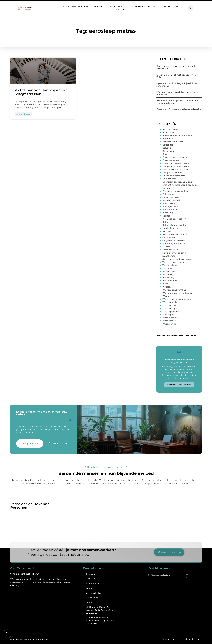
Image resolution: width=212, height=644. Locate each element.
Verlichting (168, 278)
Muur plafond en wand (175, 234)
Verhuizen (168, 274)
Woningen (168, 315)
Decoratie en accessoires (176, 169)
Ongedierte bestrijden (174, 240)
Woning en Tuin (171, 302)
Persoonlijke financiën (174, 244)
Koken (166, 222)
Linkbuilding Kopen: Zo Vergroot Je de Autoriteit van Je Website (100, 610)
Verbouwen (169, 271)
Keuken (167, 216)
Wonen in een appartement (177, 299)
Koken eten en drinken (175, 225)
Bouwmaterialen (171, 160)
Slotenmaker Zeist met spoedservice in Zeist (177, 76)
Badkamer (168, 139)
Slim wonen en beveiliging (177, 259)
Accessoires (169, 132)
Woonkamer (169, 321)
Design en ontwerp (173, 173)
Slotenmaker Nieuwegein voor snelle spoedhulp (176, 67)
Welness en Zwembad (174, 290)
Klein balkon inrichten (76, 7)
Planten (167, 247)
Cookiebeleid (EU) (190, 639)
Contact (121, 9)
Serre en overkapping (174, 253)
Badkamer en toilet (173, 142)
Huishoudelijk (170, 210)
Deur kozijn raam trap (174, 176)
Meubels (167, 231)
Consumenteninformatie (176, 163)
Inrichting (168, 213)
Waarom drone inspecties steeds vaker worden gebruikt (177, 102)
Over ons (90, 574)
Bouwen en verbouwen (175, 157)
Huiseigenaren (170, 207)
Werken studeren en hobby (177, 293)
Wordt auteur (171, 7)
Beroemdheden (94, 593)
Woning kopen (170, 308)
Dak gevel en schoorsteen (176, 166)
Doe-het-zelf (169, 179)
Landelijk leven (170, 228)
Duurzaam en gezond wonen (178, 182)
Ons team (91, 579)
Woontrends (169, 324)
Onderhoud (169, 237)
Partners (99, 7)
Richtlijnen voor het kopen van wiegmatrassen (41, 92)
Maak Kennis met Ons (144, 7)
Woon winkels (170, 318)
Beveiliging (168, 151)
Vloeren (167, 287)
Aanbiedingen (170, 129)
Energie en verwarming (175, 191)
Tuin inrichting (170, 265)
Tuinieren (167, 268)
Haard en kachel (171, 200)
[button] (191, 8)
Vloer (165, 284)
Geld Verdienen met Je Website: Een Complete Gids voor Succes (100, 620)
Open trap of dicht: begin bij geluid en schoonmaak (177, 85)
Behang (167, 148)
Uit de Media (92, 598)
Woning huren (170, 305)
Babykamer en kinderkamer (178, 136)
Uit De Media (117, 7)
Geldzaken (168, 194)
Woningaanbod (171, 311)
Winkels (167, 296)
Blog (165, 154)
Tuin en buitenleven (173, 262)
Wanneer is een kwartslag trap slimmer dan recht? (178, 93)
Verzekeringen (170, 281)
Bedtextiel (168, 145)
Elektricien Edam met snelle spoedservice (179, 109)
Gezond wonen (171, 197)
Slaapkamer (169, 256)
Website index (168, 639)
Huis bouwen (169, 203)
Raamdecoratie (170, 250)
